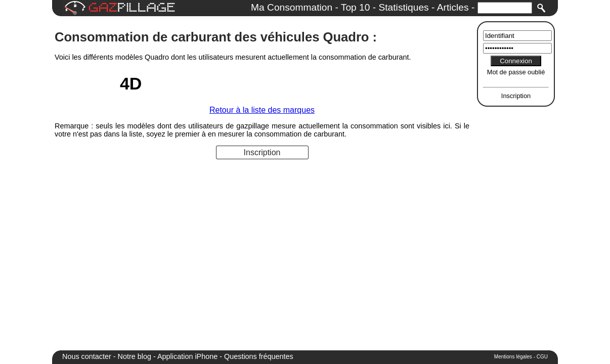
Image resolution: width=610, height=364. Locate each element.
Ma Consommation (292, 7)
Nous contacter (87, 356)
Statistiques (403, 7)
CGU (542, 357)
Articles (453, 7)
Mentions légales (513, 357)
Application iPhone (187, 356)
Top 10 (356, 7)
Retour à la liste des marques (262, 110)
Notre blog (135, 356)
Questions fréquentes (259, 356)
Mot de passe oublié (516, 72)
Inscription (516, 96)
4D (131, 83)
